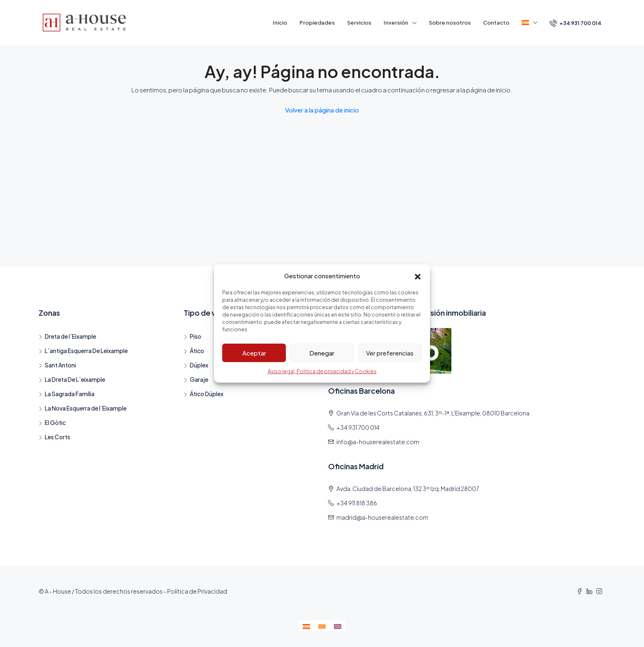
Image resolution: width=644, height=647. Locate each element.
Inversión (396, 23)
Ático (197, 351)
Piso (195, 336)
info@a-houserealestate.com (378, 442)
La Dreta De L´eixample (75, 379)
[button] (418, 276)
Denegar (322, 353)
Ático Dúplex (207, 394)
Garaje (199, 379)
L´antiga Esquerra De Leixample (86, 351)
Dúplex (199, 365)
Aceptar (254, 353)
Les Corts (57, 437)
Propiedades (317, 23)
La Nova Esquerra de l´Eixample (86, 408)
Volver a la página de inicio (322, 110)
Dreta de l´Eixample (70, 336)
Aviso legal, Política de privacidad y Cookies (322, 371)
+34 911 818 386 (357, 503)
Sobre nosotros (450, 23)
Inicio (280, 23)
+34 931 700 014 (575, 23)
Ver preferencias (390, 353)
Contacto (496, 23)
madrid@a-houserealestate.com (382, 517)
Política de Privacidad (197, 591)
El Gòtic (55, 422)
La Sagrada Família (70, 394)
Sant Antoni (60, 365)
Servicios (359, 23)
